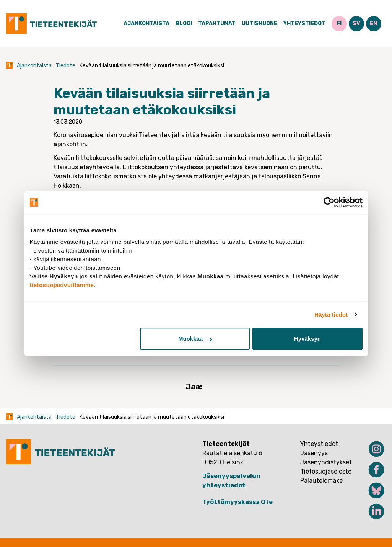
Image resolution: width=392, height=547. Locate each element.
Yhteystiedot (304, 24)
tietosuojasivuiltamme (62, 285)
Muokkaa (195, 339)
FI (339, 24)
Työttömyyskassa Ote (237, 502)
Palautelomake (321, 481)
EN (373, 24)
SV (356, 24)
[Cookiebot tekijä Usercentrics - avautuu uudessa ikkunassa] (329, 202)
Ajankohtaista (146, 24)
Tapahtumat (217, 24)
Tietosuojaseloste (326, 471)
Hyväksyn (307, 339)
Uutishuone (259, 24)
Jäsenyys (314, 453)
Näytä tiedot (331, 314)
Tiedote (66, 66)
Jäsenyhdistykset (326, 462)
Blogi (184, 24)
